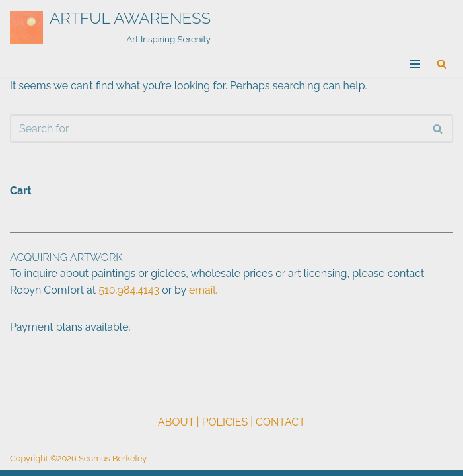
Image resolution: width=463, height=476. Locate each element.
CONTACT (280, 422)
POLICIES (225, 422)
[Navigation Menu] (415, 64)
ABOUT (176, 422)
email (202, 290)
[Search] (442, 64)
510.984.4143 (129, 290)
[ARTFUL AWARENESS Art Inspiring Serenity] (110, 27)
